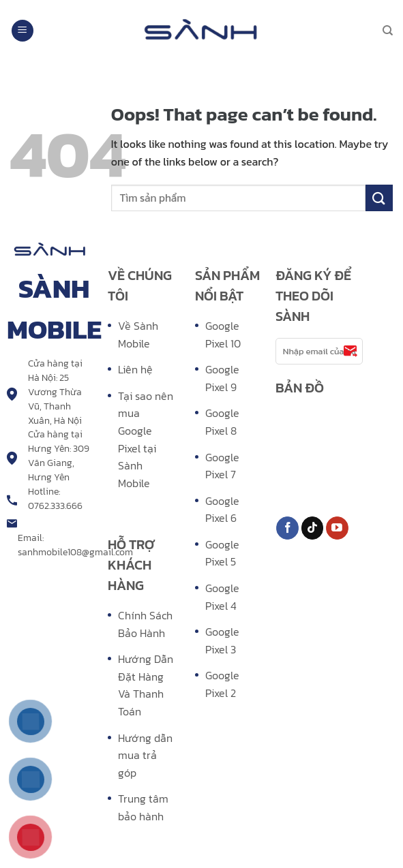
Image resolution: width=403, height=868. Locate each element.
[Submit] (379, 198)
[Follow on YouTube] (337, 528)
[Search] (388, 31)
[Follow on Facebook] (287, 528)
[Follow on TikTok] (313, 528)
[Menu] (23, 31)
